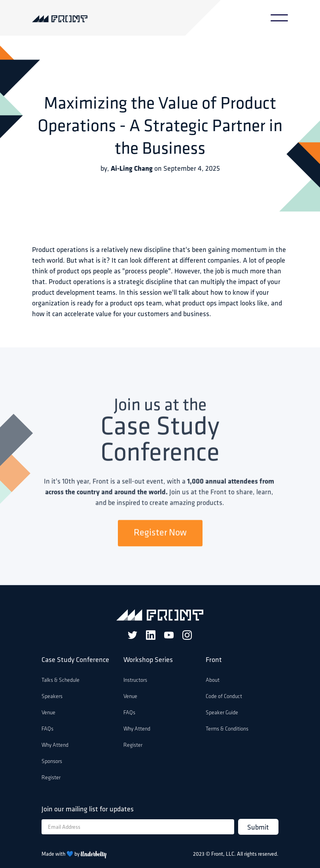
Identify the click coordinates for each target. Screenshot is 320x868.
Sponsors (52, 762)
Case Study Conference (75, 660)
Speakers (52, 697)
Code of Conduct (224, 697)
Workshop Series (148, 660)
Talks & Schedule (61, 680)
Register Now (160, 534)
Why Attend (55, 745)
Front (214, 660)
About (213, 680)
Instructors (135, 680)
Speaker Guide (222, 713)
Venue (48, 713)
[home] (67, 18)
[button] (279, 18)
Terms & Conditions (227, 729)
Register (51, 778)
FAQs (47, 729)
